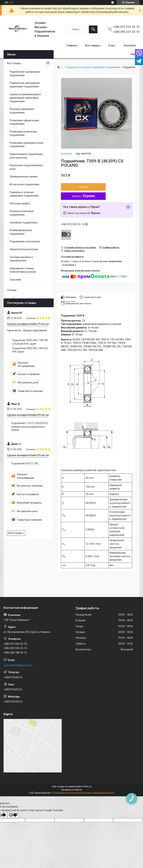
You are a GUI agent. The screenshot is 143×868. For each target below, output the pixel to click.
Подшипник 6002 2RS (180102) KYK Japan (30, 350)
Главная (71, 45)
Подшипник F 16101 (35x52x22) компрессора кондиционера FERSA (29, 427)
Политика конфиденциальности (98, 793)
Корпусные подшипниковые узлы (26, 167)
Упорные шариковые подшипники (22, 111)
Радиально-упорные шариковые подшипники (93, 67)
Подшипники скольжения (25, 241)
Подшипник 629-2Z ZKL (25, 463)
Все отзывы (15, 533)
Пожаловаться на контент (67, 793)
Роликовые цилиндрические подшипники (27, 145)
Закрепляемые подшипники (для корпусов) (26, 156)
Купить (83, 187)
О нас (112, 45)
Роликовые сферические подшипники (24, 122)
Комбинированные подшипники (21, 232)
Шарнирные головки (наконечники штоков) (23, 270)
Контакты (130, 45)
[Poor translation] (13, 815)
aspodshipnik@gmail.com (18, 665)
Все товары (92, 45)
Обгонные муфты (20, 203)
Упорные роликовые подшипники (22, 213)
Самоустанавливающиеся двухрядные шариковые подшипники (25, 98)
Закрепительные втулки (24, 249)
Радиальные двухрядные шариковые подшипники (25, 85)
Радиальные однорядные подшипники (25, 73)
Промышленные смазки (24, 177)
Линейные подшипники (23, 223)
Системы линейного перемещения (21, 259)
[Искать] (93, 29)
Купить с (83, 196)
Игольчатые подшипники (24, 184)
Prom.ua (87, 787)
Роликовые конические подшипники (23, 133)
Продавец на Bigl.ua (72, 790)
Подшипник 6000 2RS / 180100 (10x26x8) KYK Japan (30, 342)
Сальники (15, 280)
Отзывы (12, 290)
